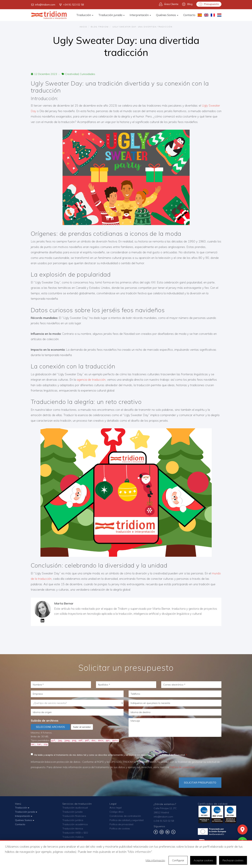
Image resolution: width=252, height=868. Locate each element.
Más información (155, 860)
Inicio (83, 27)
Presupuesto (209, 4)
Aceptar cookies (203, 860)
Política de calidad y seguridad (127, 820)
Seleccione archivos (50, 727)
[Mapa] (242, 830)
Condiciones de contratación (125, 816)
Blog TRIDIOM (100, 27)
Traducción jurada (111, 15)
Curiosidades (87, 74)
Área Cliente (169, 4)
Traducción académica (75, 824)
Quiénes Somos (167, 15)
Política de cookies (120, 829)
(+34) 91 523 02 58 (164, 821)
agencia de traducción (91, 380)
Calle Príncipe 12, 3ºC (165, 808)
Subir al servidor (82, 727)
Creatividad (72, 74)
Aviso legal (116, 808)
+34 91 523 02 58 (71, 5)
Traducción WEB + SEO (75, 833)
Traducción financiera (74, 816)
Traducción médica (73, 837)
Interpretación (140, 15)
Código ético (117, 812)
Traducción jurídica (73, 820)
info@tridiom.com (43, 5)
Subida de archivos (45, 721)
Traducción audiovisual (75, 808)
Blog (187, 4)
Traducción (85, 15)
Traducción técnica (73, 829)
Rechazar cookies (233, 860)
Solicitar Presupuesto (200, 783)
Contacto (189, 15)
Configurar (178, 860)
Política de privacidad (182, 767)
